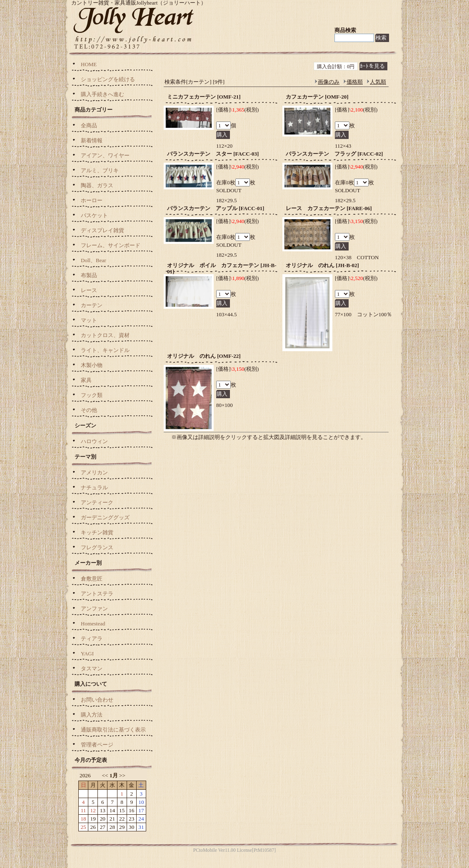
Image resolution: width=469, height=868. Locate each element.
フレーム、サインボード (111, 245)
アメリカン (94, 472)
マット (89, 320)
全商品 (89, 125)
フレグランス (97, 547)
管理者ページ (97, 745)
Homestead (93, 624)
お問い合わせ (97, 700)
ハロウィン (94, 441)
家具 (86, 380)
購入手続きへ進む (102, 94)
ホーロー (92, 200)
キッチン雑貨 (97, 532)
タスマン (92, 668)
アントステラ (97, 594)
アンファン (94, 609)
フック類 (92, 395)
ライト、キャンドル (105, 350)
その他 (89, 410)
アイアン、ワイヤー (105, 155)
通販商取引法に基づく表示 (113, 730)
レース (89, 290)
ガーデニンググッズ (105, 517)
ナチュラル (94, 487)
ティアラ (92, 639)
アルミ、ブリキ (100, 170)
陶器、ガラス (97, 185)
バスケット (94, 215)
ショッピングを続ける (108, 79)
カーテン (92, 305)
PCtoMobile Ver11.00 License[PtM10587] (234, 850)
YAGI (87, 653)
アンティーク (97, 502)
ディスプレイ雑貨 (102, 230)
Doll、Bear (94, 260)
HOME (89, 64)
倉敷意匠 (92, 579)
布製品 (89, 275)
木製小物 (92, 365)
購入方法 (92, 715)
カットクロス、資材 (105, 335)
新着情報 (92, 140)
